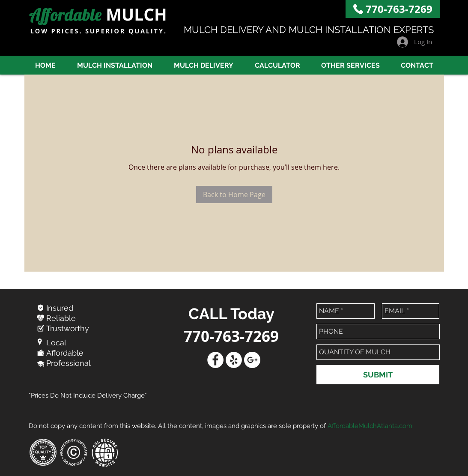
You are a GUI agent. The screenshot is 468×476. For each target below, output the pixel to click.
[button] (351, 65)
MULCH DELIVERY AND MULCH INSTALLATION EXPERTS (309, 30)
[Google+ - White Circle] (252, 360)
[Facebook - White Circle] (215, 360)
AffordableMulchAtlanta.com (370, 426)
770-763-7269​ (399, 9)
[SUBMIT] (378, 375)
